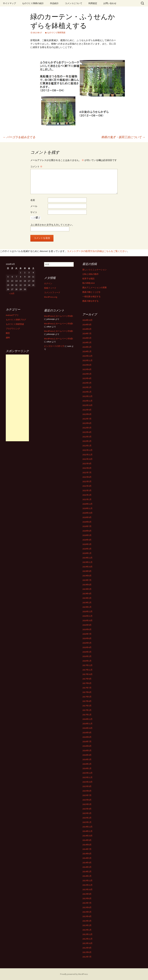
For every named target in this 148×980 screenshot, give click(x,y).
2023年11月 (87, 360)
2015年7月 (87, 795)
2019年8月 (87, 576)
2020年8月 (87, 522)
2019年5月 (87, 589)
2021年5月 (87, 481)
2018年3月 (87, 652)
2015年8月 (87, 791)
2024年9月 (87, 325)
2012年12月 (87, 934)
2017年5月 (87, 697)
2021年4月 (87, 486)
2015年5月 (87, 804)
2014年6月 (87, 854)
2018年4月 (87, 647)
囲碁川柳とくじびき (91, 292)
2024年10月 (87, 320)
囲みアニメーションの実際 (95, 288)
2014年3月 (87, 867)
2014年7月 (87, 849)
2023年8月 (87, 365)
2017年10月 (87, 674)
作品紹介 (54, 3)
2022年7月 (87, 419)
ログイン (48, 283)
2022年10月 (87, 405)
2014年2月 (87, 872)
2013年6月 (87, 907)
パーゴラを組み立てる (19, 137)
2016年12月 (87, 719)
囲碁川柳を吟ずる (90, 301)
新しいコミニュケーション (95, 270)
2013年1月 (87, 930)
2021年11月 (87, 455)
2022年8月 (87, 414)
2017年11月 (87, 670)
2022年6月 (87, 423)
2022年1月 (87, 446)
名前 (33, 200)
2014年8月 (87, 845)
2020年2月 (87, 549)
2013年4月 (87, 916)
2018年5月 (87, 643)
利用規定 (93, 3)
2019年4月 (87, 594)
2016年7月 (87, 742)
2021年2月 (87, 495)
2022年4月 (87, 432)
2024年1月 (87, 351)
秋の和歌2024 (88, 283)
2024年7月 (87, 334)
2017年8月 (87, 683)
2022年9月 (87, 410)
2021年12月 (87, 450)
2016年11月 (87, 724)
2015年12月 (87, 773)
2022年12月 (87, 396)
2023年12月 (87, 356)
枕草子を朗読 (88, 279)
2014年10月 (87, 836)
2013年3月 (87, 921)
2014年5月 (87, 858)
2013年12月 (87, 880)
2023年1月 (87, 392)
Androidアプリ (12, 315)
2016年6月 (87, 746)
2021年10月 (87, 459)
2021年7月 (87, 472)
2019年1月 (87, 607)
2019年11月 (87, 562)
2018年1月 (87, 661)
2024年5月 (87, 338)
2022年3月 (87, 437)
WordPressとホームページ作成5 (59, 316)
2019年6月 (87, 585)
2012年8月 (87, 952)
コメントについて (74, 3)
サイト (34, 212)
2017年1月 (87, 715)
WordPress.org (51, 297)
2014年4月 (87, 863)
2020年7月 (87, 526)
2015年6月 (87, 800)
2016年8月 (87, 737)
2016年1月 (87, 768)
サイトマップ (9, 3)
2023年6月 (87, 369)
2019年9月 (87, 571)
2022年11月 (87, 401)
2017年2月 (87, 710)
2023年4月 (87, 378)
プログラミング (13, 329)
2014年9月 (87, 840)
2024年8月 (87, 329)
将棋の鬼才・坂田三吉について (123, 137)
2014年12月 (87, 827)
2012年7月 (87, 957)
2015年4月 (87, 809)
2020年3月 (87, 544)
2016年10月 (87, 728)
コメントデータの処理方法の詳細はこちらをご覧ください (97, 251)
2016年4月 (87, 755)
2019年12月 (87, 558)
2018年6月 (87, 638)
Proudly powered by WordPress (74, 974)
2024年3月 (87, 342)
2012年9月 (87, 948)
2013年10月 (87, 889)
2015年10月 (87, 782)
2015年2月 (87, 818)
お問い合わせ (110, 3)
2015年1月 (87, 822)
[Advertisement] (17, 398)
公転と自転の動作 (90, 274)
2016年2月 (87, 764)
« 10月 (12, 293)
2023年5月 (87, 374)
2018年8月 (87, 629)
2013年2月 (87, 925)
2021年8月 (87, 468)
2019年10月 (87, 567)
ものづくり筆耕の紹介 (33, 3)
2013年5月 (87, 912)
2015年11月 (87, 777)
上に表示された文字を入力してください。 (52, 225)
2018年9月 (87, 625)
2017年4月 (87, 701)
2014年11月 (87, 831)
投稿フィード (50, 288)
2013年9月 (87, 894)
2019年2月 (87, 603)
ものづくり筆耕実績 (56, 33)
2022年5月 (87, 428)
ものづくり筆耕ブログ (16, 320)
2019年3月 (87, 598)
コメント (36, 166)
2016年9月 (87, 733)
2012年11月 (87, 939)
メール (34, 206)
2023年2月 (87, 387)
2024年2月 (87, 347)
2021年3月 (87, 490)
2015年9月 (87, 786)
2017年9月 (87, 679)
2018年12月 (87, 611)
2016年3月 (87, 759)
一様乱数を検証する (91, 296)
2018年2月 (87, 656)
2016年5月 (87, 750)
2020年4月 (87, 540)
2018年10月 (87, 620)
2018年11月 (87, 616)
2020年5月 (87, 535)
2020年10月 (87, 513)
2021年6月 (87, 477)
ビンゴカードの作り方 (54, 346)
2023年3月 (87, 383)
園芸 (8, 333)
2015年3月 (87, 813)
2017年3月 (87, 706)
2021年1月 (87, 499)
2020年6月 (87, 531)
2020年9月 (87, 517)
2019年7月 (87, 580)
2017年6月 (87, 692)
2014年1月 (87, 876)
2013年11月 (87, 885)
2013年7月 (87, 903)
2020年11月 (87, 508)
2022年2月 (87, 441)
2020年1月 (87, 553)
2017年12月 (87, 665)
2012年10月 (87, 943)
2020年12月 (87, 504)
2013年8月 (87, 898)
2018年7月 (87, 634)
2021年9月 (87, 464)
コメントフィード (52, 292)
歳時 (8, 338)
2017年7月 (87, 688)
